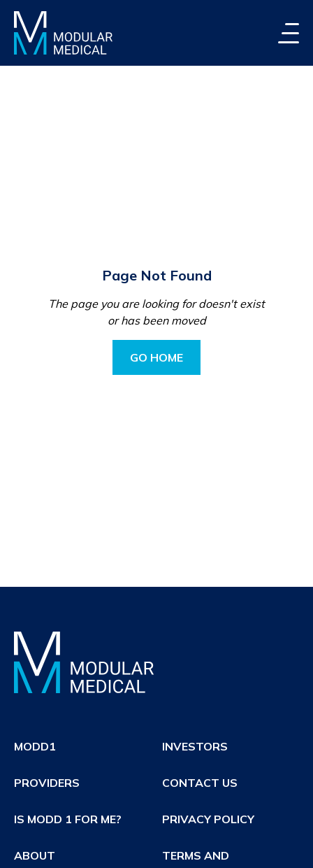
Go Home (156, 357)
